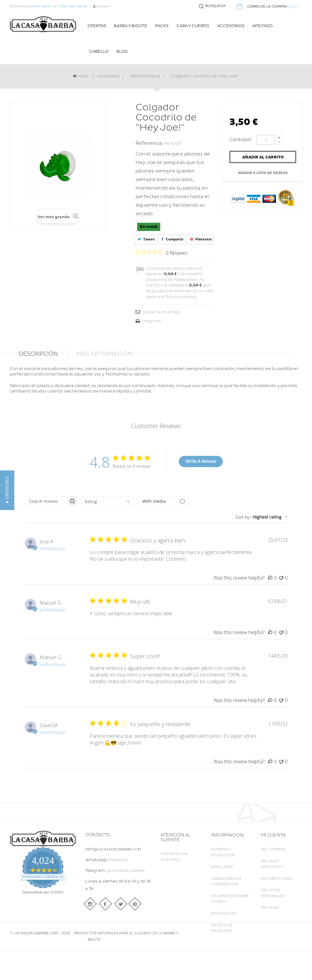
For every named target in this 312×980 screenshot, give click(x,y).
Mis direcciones (277, 879)
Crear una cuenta (72, 6)
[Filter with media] (163, 501)
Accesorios (108, 76)
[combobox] (107, 501)
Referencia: (149, 143)
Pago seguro (224, 913)
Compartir (172, 239)
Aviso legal (222, 867)
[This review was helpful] (270, 578)
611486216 (118, 860)
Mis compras (273, 849)
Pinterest (200, 239)
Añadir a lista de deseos (263, 173)
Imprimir (152, 321)
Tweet (145, 239)
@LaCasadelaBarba (126, 871)
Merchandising (145, 76)
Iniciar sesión (41, 6)
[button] (7, 490)
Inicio (81, 76)
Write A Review (201, 461)
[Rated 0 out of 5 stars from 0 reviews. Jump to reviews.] (161, 253)
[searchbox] (46, 501)
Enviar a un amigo (162, 312)
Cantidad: (243, 140)
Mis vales (270, 908)
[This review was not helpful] (281, 578)
